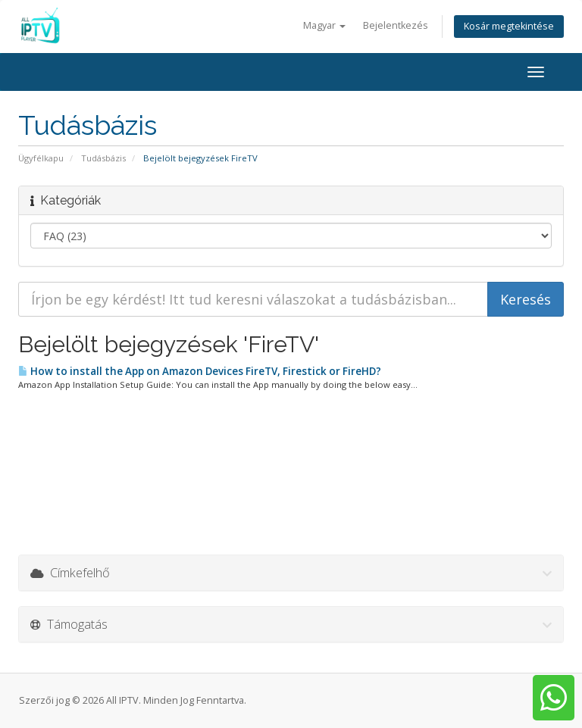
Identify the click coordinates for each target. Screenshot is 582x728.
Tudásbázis (103, 158)
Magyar (324, 25)
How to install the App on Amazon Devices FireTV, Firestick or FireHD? (200, 371)
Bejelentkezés (396, 25)
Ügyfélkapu (41, 158)
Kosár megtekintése (509, 26)
